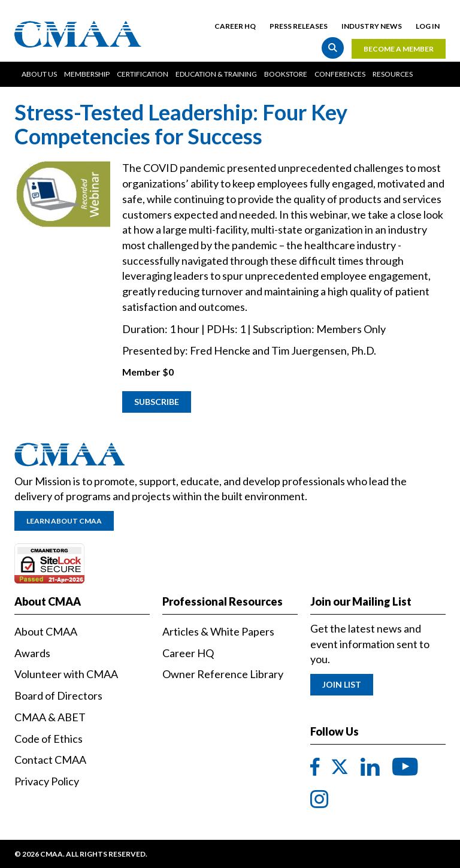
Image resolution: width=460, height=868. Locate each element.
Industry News (372, 26)
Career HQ (235, 26)
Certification (143, 74)
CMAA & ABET (50, 717)
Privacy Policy (47, 781)
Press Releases (299, 26)
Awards (32, 653)
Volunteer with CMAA (66, 674)
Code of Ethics (49, 739)
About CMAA (46, 631)
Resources (393, 74)
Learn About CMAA (64, 521)
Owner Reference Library (223, 674)
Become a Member (399, 49)
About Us (39, 74)
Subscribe (157, 402)
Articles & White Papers (218, 631)
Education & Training (216, 74)
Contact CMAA (50, 760)
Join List (342, 684)
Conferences (340, 74)
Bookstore (286, 74)
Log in (428, 26)
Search (333, 48)
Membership (87, 74)
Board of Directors (58, 695)
